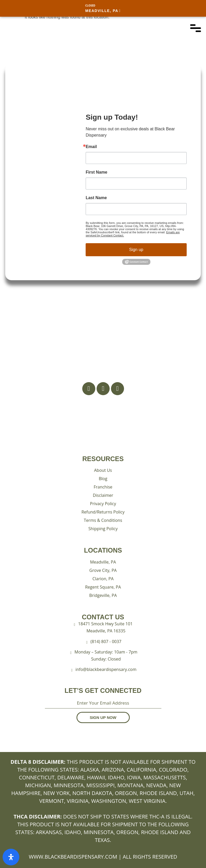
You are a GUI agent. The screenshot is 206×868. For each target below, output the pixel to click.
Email (91, 147)
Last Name (96, 198)
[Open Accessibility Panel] (11, 857)
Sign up (136, 250)
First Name (96, 172)
